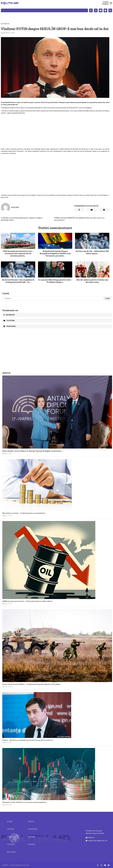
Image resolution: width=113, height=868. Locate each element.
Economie (33, 829)
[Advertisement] (55, 131)
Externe (32, 837)
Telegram (9, 326)
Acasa (10, 822)
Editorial (11, 852)
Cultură (11, 844)
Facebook (9, 315)
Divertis (5, 24)
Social (10, 837)
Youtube (9, 321)
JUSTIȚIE (11, 829)
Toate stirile (105, 3)
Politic (31, 822)
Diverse (31, 844)
